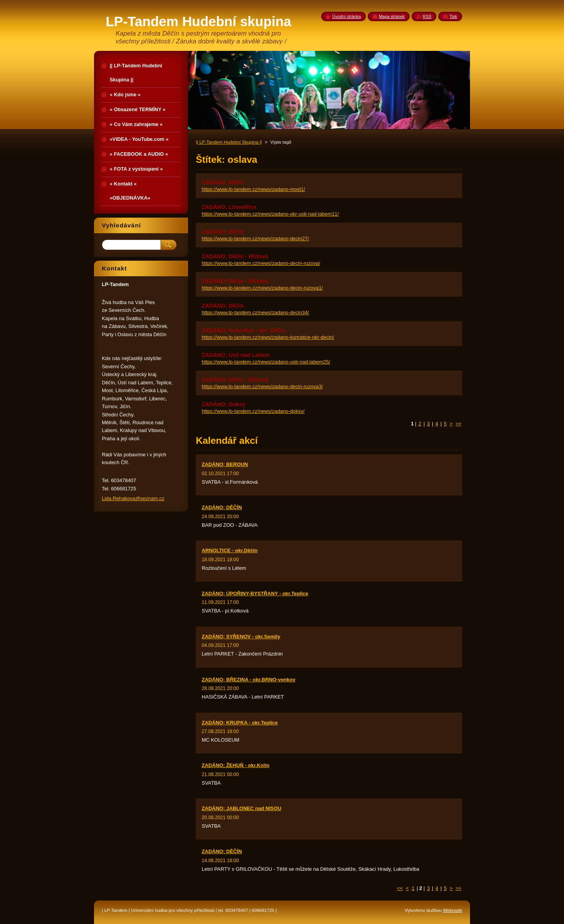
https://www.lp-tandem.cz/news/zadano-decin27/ (255, 239)
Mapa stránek (392, 16)
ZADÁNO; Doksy (223, 404)
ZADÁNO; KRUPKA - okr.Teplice (240, 723)
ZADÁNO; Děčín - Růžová (235, 256)
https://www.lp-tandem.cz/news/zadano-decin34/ (255, 313)
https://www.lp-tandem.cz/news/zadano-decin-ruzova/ (261, 263)
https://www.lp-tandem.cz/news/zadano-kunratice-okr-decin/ (268, 337)
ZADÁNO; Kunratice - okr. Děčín (244, 330)
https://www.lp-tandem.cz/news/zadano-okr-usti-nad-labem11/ (270, 214)
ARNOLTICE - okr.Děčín (230, 550)
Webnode (453, 910)
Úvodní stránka (346, 16)
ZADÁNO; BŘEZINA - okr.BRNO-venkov (249, 680)
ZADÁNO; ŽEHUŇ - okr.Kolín (236, 765)
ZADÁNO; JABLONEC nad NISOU (241, 808)
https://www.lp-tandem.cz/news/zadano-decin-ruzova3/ (262, 386)
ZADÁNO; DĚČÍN (222, 507)
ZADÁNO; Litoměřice (229, 207)
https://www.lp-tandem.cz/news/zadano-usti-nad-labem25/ (266, 362)
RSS (427, 16)
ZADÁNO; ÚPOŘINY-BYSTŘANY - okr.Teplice (255, 593)
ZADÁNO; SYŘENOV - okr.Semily (241, 637)
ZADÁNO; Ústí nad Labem (236, 355)
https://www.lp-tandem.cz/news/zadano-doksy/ (253, 411)
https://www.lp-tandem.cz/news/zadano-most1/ (253, 189)
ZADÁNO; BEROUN (225, 464)
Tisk (453, 16)
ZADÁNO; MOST (223, 182)
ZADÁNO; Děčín (223, 232)
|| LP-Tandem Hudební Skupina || (229, 142)
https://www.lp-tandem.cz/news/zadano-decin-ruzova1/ (262, 288)
